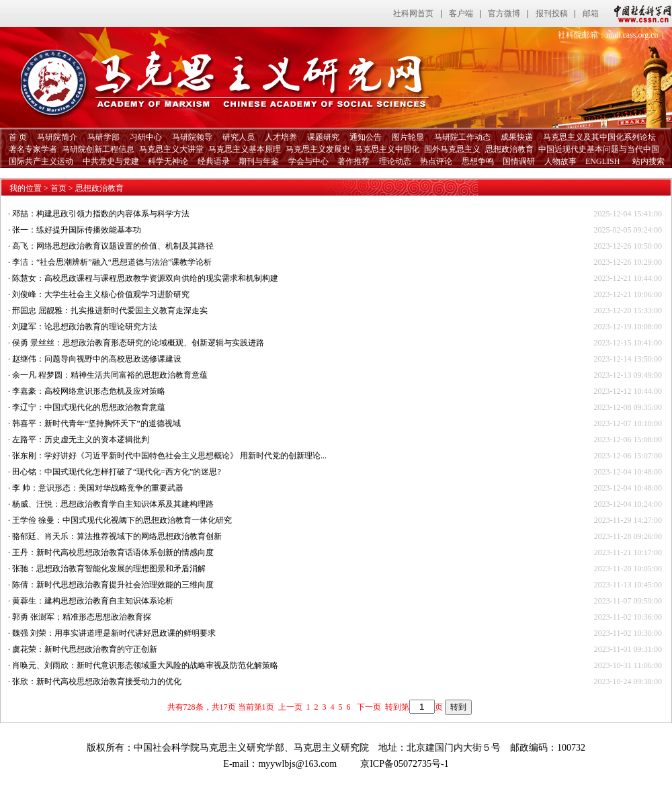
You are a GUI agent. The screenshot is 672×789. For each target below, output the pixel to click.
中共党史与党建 (111, 161)
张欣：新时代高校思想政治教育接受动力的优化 (97, 681)
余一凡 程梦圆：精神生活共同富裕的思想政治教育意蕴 (110, 375)
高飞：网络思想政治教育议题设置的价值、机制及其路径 (113, 246)
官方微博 (504, 13)
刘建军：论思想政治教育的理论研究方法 (85, 327)
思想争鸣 (478, 161)
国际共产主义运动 (41, 161)
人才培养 (281, 137)
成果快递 (517, 137)
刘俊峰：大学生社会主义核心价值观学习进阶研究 (101, 294)
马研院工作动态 (462, 137)
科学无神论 (168, 161)
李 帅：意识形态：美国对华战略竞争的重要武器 (98, 488)
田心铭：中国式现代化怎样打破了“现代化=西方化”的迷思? (117, 472)
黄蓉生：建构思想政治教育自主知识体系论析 (93, 601)
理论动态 (395, 161)
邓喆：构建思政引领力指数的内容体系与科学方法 (101, 214)
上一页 (290, 707)
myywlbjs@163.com (297, 764)
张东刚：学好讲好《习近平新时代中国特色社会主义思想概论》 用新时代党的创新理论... (169, 456)
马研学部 (103, 137)
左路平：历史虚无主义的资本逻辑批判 (81, 440)
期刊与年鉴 (259, 161)
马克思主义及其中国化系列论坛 (599, 137)
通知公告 (366, 137)
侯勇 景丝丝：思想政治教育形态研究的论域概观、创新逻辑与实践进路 (138, 343)
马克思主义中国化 (387, 149)
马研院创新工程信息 (98, 149)
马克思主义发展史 (318, 149)
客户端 (461, 13)
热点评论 (436, 161)
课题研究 (323, 137)
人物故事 (560, 161)
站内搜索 (648, 161)
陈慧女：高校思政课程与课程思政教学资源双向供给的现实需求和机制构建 (145, 278)
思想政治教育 (509, 149)
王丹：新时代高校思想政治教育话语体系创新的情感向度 (113, 552)
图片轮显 (408, 137)
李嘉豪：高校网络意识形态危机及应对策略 (89, 391)
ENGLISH (602, 161)
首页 (58, 188)
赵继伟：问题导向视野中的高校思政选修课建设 (97, 359)
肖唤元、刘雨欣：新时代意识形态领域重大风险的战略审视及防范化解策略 (145, 665)
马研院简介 (57, 137)
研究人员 (239, 137)
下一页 (368, 707)
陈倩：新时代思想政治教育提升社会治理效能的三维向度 (113, 585)
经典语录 (214, 161)
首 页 (18, 137)
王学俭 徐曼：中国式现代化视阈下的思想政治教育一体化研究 (122, 520)
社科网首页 (413, 13)
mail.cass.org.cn (632, 35)
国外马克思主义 (452, 149)
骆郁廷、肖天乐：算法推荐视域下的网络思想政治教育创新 (117, 536)
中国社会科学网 (640, 13)
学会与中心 (308, 161)
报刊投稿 (552, 13)
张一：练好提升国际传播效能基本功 (77, 230)
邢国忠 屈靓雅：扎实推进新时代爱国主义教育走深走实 (110, 310)
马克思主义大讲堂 (171, 149)
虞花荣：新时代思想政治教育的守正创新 (85, 649)
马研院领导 (192, 137)
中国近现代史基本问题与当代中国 (599, 149)
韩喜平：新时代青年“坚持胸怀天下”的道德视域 (96, 423)
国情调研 (519, 161)
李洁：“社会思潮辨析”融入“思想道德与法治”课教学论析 (112, 262)
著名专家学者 (33, 149)
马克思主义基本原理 (245, 149)
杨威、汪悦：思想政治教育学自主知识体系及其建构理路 (113, 504)
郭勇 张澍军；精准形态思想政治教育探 (82, 617)
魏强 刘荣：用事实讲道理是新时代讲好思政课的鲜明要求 (114, 633)
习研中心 (146, 137)
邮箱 (591, 13)
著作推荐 (353, 161)
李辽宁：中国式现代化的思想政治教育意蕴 (89, 407)
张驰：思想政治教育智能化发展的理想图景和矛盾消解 (109, 569)
